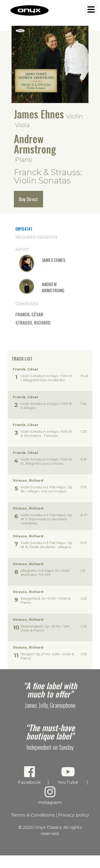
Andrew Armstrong (35, 144)
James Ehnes (39, 114)
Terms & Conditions (33, 815)
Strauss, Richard (33, 322)
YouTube (68, 775)
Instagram (50, 795)
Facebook (29, 775)
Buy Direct (28, 199)
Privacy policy (74, 815)
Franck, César (29, 314)
